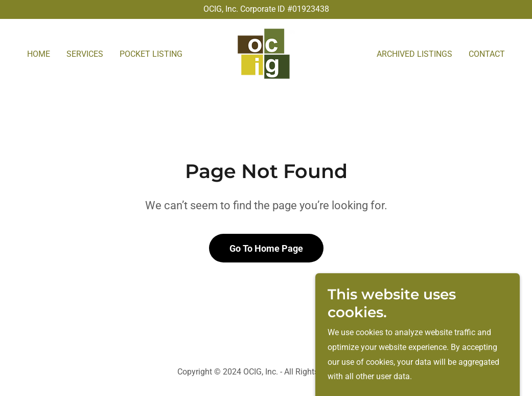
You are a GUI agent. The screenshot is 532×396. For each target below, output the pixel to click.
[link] (266, 53)
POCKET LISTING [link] (151, 54)
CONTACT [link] (487, 54)
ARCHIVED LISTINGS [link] (414, 54)
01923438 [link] (311, 9)
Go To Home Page (266, 248)
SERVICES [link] (85, 54)
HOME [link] (39, 54)
